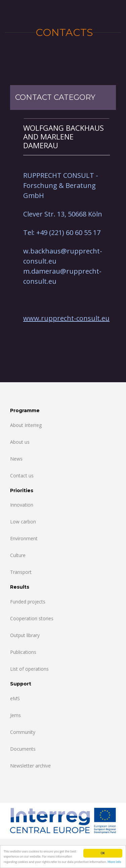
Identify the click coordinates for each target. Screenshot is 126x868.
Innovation (22, 505)
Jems (15, 715)
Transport (21, 572)
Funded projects (28, 602)
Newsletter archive (30, 766)
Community (23, 732)
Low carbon (23, 522)
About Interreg (26, 425)
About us (20, 442)
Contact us (22, 476)
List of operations (29, 669)
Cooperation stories (32, 618)
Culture (18, 555)
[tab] (67, 137)
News (16, 459)
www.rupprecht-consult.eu (66, 318)
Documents (23, 749)
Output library (25, 635)
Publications (23, 652)
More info (114, 862)
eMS (15, 698)
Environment (24, 538)
